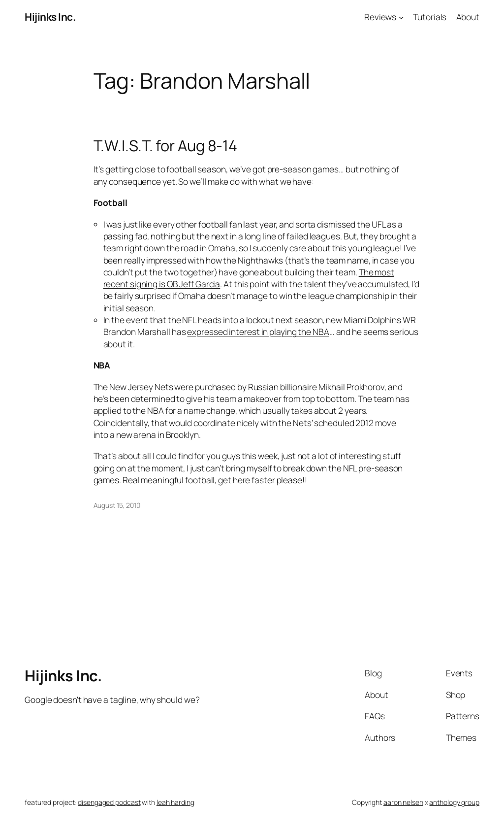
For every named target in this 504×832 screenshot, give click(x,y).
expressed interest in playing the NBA (258, 332)
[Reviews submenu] (401, 17)
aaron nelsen (403, 802)
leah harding (175, 802)
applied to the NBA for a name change (164, 410)
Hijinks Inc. (50, 17)
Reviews (380, 17)
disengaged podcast (109, 802)
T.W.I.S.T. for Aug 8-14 (166, 146)
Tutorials (430, 17)
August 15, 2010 (117, 505)
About (468, 17)
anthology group (454, 802)
